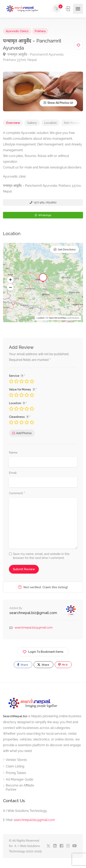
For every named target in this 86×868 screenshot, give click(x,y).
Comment (17, 493)
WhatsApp (43, 215)
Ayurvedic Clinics (17, 31)
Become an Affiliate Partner (20, 787)
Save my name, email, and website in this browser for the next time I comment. (41, 556)
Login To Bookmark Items (43, 651)
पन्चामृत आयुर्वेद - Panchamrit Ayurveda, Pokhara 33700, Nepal (34, 57)
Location (50, 123)
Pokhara (40, 31)
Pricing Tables (16, 773)
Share (23, 665)
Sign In (68, 9)
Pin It (63, 665)
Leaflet (41, 318)
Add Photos (24, 433)
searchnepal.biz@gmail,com (34, 820)
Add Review (72, 123)
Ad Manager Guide (20, 779)
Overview (13, 123)
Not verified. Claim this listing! (43, 587)
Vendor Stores (16, 760)
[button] (10, 280)
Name (13, 453)
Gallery (32, 123)
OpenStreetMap (57, 318)
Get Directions (67, 249)
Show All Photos (56, 103)
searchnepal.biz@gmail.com (33, 613)
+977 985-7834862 (43, 202)
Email (13, 473)
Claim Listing (15, 766)
